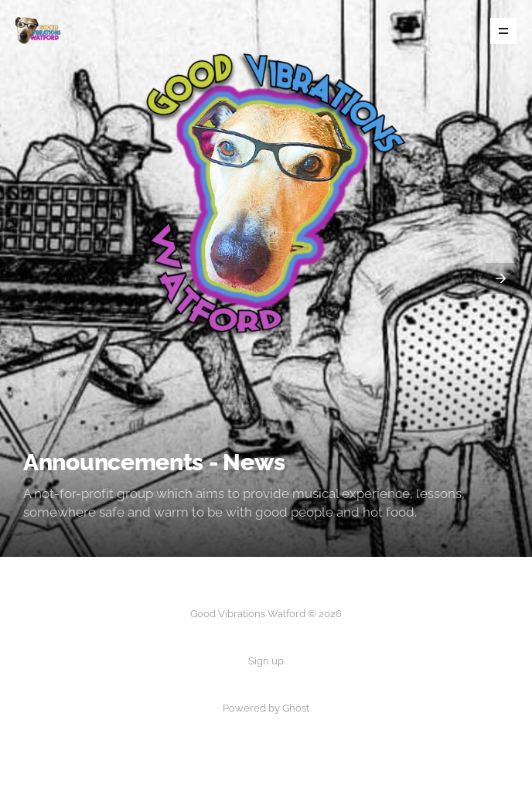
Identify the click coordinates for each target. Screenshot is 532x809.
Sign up (266, 661)
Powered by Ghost (266, 708)
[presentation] (501, 278)
